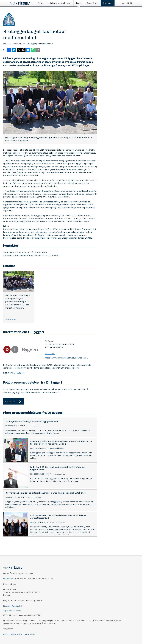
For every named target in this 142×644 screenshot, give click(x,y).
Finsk (32, 634)
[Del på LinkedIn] (14, 50)
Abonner (14, 401)
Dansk (6, 634)
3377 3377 (50, 354)
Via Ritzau (49, 579)
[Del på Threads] (23, 50)
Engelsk (13, 634)
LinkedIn (7, 606)
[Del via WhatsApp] (33, 50)
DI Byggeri (19, 373)
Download (11, 319)
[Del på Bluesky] (28, 50)
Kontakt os (8, 579)
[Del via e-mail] (38, 50)
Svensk (26, 634)
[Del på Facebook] (9, 50)
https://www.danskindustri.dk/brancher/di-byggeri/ (67, 358)
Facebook (16, 606)
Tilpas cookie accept (12, 610)
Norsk (20, 634)
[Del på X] (19, 50)
